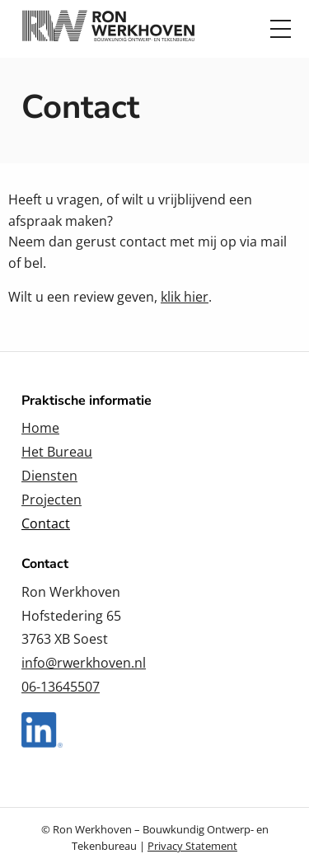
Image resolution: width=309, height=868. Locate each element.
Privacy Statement (192, 846)
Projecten (51, 500)
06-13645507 (61, 687)
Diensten (49, 476)
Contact (46, 523)
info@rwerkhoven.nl (84, 663)
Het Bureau (57, 452)
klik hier (185, 297)
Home (40, 428)
